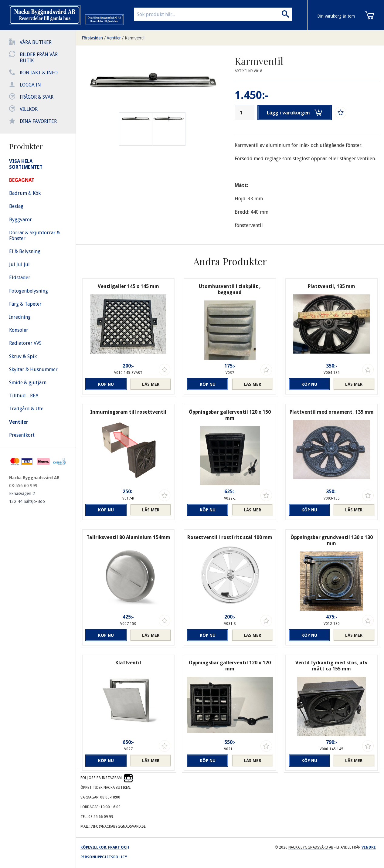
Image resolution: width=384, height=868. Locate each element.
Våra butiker (36, 42)
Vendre (369, 847)
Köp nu (106, 384)
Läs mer (151, 384)
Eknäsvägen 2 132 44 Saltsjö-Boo (27, 497)
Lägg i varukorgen (294, 113)
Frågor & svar (37, 97)
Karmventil (135, 38)
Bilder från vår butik (39, 58)
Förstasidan (92, 38)
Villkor (29, 109)
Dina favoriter (38, 121)
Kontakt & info (39, 73)
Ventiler (114, 38)
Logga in (30, 85)
